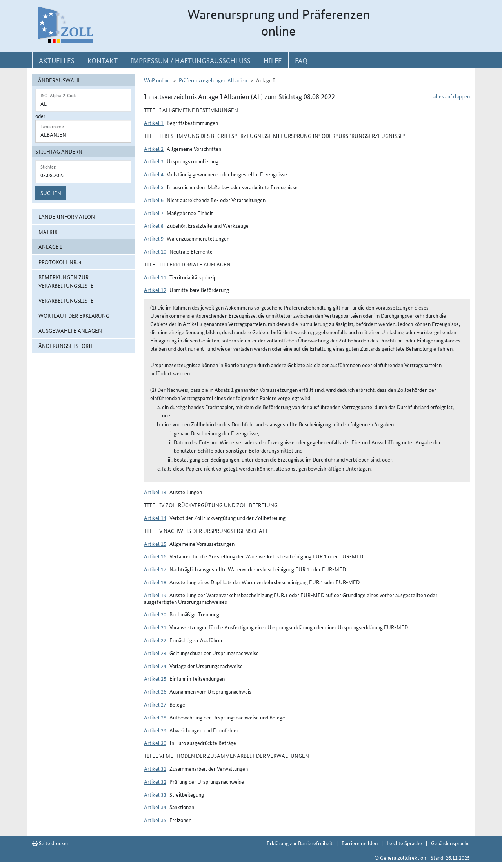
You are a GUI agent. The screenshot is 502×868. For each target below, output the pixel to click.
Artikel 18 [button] (155, 582)
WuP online (157, 80)
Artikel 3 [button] (154, 161)
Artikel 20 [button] (155, 614)
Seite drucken (51, 843)
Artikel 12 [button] (155, 290)
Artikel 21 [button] (155, 627)
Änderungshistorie (66, 346)
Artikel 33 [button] (155, 794)
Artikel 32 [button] (155, 781)
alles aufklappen (452, 96)
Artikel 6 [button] (154, 200)
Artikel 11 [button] (155, 277)
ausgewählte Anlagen (70, 330)
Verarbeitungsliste (66, 300)
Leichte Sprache (404, 843)
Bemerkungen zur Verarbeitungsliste (66, 281)
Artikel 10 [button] (155, 251)
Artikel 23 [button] (155, 653)
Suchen (51, 193)
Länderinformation (67, 216)
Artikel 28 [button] (155, 717)
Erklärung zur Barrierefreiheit (300, 843)
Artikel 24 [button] (155, 666)
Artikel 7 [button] (154, 213)
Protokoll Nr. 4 (60, 262)
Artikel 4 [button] (154, 174)
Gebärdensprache (450, 843)
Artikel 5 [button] (154, 187)
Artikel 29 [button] (155, 730)
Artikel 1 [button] (154, 123)
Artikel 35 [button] (155, 820)
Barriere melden (360, 843)
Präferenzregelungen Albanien (213, 80)
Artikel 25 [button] (155, 678)
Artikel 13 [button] (155, 492)
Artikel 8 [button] (154, 225)
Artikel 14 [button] (155, 518)
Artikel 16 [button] (155, 556)
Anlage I (50, 246)
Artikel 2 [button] (154, 149)
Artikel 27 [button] (155, 704)
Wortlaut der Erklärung (74, 315)
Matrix (48, 232)
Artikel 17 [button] (155, 569)
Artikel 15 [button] (155, 544)
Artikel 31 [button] (155, 768)
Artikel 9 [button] (154, 238)
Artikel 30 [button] (155, 743)
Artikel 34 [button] (155, 807)
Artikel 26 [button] (155, 691)
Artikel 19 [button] (155, 595)
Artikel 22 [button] (155, 640)
